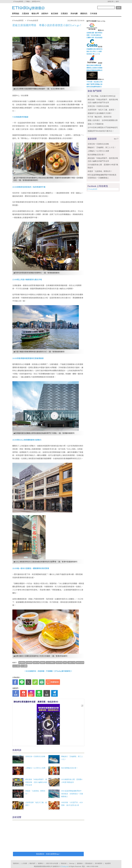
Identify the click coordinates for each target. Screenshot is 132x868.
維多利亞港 (80, 663)
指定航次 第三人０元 (93, 54)
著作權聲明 (99, 863)
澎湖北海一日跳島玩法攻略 (35, 756)
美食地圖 (74, 14)
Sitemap (72, 863)
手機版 (28, 1)
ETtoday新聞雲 (18, 1)
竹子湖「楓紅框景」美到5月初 (100, 117)
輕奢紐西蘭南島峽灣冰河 (94, 70)
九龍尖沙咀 (71, 663)
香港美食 (22, 663)
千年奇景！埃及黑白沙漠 (94, 82)
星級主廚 (36, 663)
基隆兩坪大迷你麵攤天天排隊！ (100, 113)
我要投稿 (16, 863)
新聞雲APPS (36, 1)
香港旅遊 (29, 663)
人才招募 (24, 863)
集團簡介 (41, 863)
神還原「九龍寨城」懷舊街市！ (100, 171)
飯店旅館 (55, 14)
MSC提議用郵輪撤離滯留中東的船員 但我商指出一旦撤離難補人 (72, 794)
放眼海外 (45, 14)
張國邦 (43, 663)
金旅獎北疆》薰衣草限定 (94, 33)
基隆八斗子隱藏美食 (96, 124)
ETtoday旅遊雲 (92, 189)
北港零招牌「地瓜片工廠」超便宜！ (102, 110)
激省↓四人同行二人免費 (94, 51)
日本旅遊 (93, 14)
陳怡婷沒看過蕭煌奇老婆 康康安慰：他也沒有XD (36, 702)
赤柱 (65, 663)
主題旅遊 (25, 14)
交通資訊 (64, 14)
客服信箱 (64, 863)
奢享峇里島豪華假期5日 (94, 87)
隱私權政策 (89, 863)
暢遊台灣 (35, 14)
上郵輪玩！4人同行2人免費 (35, 768)
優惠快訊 (84, 14)
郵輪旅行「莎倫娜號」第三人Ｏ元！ (102, 147)
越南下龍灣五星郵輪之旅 (94, 84)
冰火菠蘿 (24, 666)
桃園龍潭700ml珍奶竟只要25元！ (101, 131)
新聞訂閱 (111, 1)
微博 (117, 1)
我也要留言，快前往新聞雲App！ (48, 854)
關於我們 (32, 863)
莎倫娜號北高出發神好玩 (94, 49)
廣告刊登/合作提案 (52, 863)
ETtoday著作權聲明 (62, 671)
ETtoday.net (64, 866)
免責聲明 (108, 863)
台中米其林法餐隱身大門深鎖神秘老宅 (103, 127)
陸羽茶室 (59, 663)
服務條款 (80, 863)
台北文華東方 (51, 663)
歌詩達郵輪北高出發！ (70, 768)
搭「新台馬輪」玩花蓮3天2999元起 (102, 96)
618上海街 (16, 666)
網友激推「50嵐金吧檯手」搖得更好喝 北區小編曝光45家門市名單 (36, 782)
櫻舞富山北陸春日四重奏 (94, 68)
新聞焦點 (16, 14)
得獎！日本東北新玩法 (94, 35)
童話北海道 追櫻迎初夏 (94, 65)
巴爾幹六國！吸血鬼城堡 (94, 38)
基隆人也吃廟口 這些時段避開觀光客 (103, 120)
